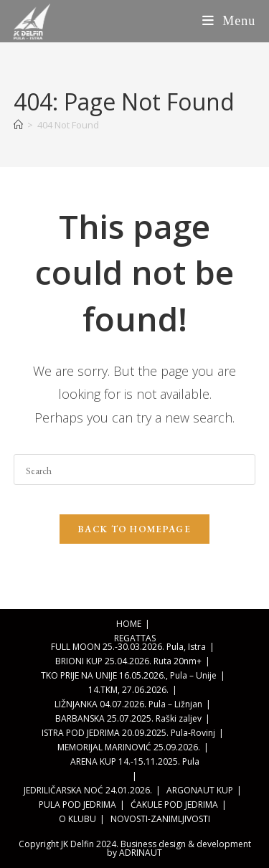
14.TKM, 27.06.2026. (128, 690)
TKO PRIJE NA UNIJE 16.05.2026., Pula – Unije (129, 675)
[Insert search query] (135, 470)
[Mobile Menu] (229, 21)
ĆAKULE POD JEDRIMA (174, 805)
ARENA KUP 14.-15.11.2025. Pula (135, 761)
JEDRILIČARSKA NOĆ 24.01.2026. (88, 790)
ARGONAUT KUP (200, 790)
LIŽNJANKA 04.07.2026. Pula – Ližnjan (128, 704)
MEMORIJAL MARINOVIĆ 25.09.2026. (129, 747)
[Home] (18, 125)
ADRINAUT (141, 853)
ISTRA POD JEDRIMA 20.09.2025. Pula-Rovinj (128, 733)
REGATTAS (135, 638)
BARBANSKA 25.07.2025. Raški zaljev (128, 718)
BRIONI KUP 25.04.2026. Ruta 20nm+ (128, 661)
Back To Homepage (134, 529)
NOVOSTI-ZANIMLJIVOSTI (160, 819)
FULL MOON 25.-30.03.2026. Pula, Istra (128, 647)
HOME (129, 624)
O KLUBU (77, 819)
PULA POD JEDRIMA (77, 805)
